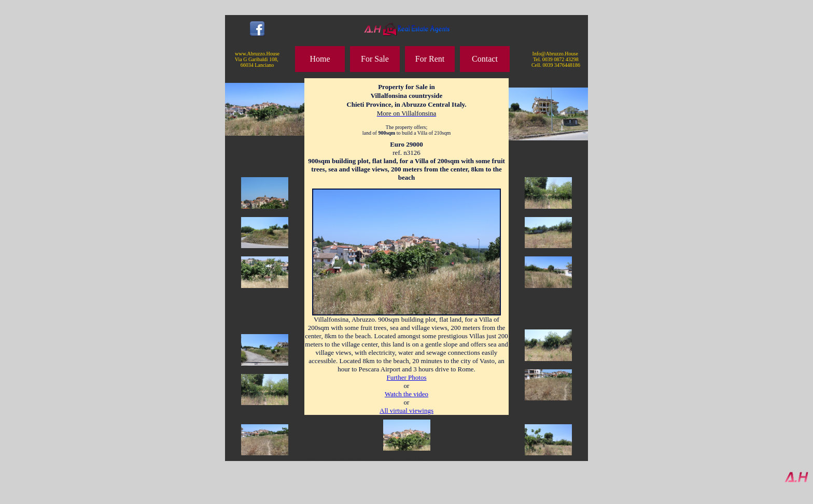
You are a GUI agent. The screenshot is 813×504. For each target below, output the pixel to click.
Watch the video (406, 394)
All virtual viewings (406, 411)
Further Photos (407, 377)
